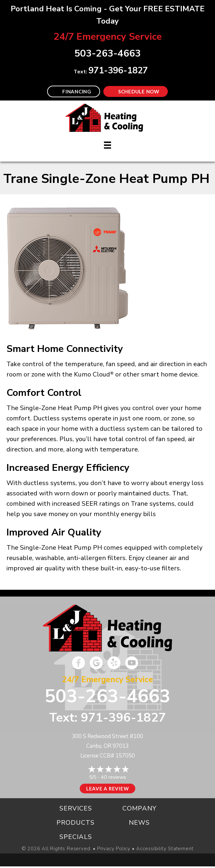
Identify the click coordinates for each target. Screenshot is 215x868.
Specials (76, 837)
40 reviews (113, 777)
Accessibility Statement (165, 849)
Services (76, 808)
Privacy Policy (114, 849)
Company (139, 808)
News (139, 823)
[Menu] (107, 145)
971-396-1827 (118, 71)
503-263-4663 (107, 696)
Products (76, 823)
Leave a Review (108, 789)
